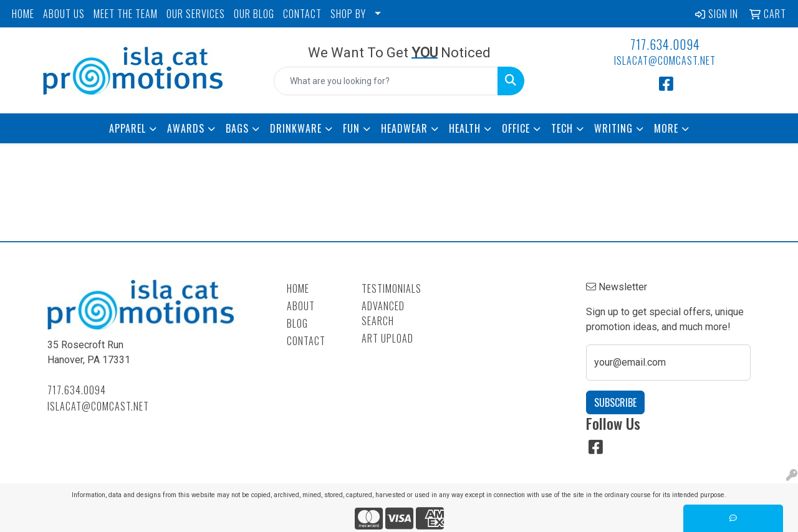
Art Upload (387, 338)
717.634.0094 (665, 44)
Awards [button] (186, 128)
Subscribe (615, 402)
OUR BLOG (254, 14)
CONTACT (302, 14)
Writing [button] (613, 128)
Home (298, 288)
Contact (306, 341)
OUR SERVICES (196, 14)
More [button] (666, 128)
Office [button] (516, 128)
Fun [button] (351, 128)
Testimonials (392, 288)
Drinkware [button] (296, 128)
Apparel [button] (127, 128)
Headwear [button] (404, 128)
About (301, 306)
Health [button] (465, 128)
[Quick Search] (386, 81)
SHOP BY (348, 14)
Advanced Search (383, 313)
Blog (297, 323)
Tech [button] (562, 128)
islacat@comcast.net (665, 60)
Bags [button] (237, 128)
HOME (23, 14)
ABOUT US (64, 14)
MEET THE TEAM (126, 14)
